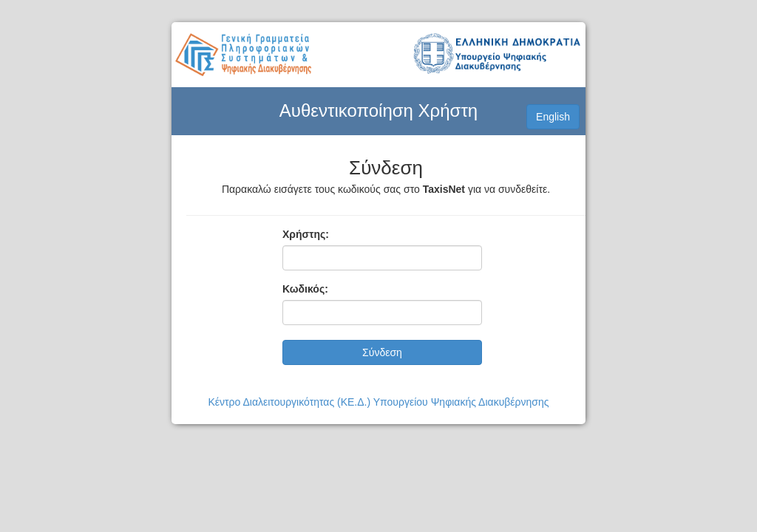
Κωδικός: (305, 289)
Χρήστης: (306, 234)
